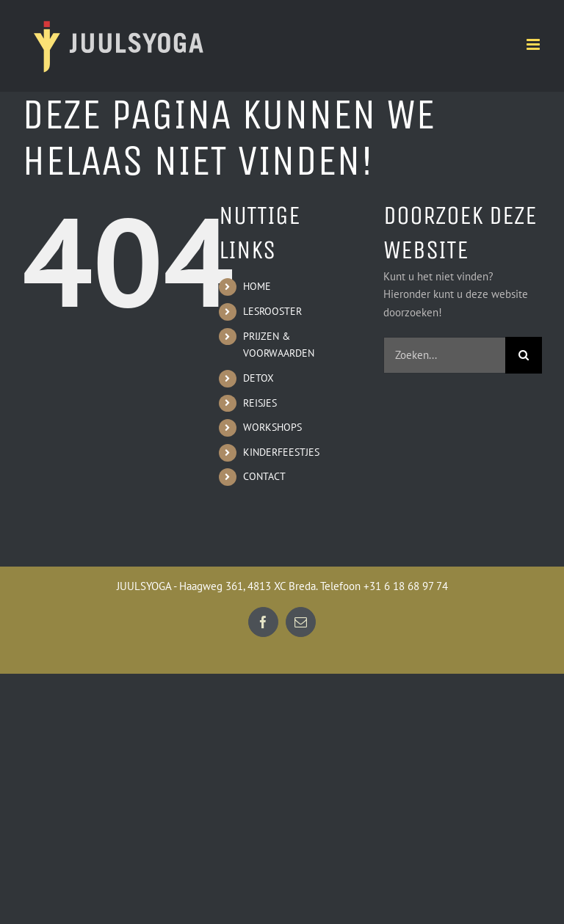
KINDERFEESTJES (281, 452)
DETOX (258, 378)
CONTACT (264, 476)
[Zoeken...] (444, 355)
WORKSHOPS (272, 427)
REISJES (260, 403)
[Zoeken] (524, 355)
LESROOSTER (272, 311)
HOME (257, 286)
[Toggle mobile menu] (534, 44)
